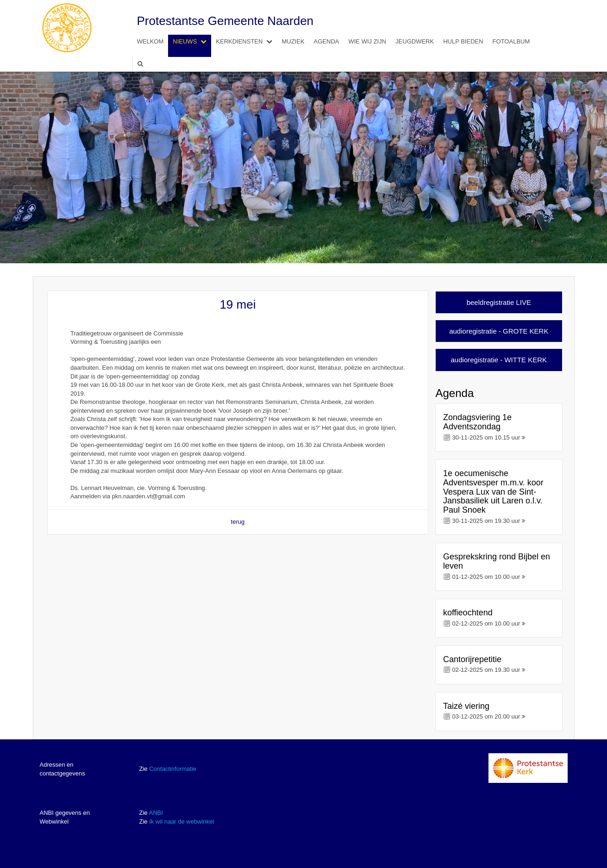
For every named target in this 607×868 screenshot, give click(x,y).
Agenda (327, 41)
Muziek (293, 41)
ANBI (156, 813)
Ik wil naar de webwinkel (181, 821)
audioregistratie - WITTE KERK (499, 360)
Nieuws (192, 41)
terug (238, 522)
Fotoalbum (511, 41)
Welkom (150, 41)
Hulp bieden (463, 41)
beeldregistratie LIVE (499, 302)
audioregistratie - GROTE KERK (499, 331)
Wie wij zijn (367, 41)
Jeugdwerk (415, 41)
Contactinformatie (173, 769)
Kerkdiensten (246, 41)
